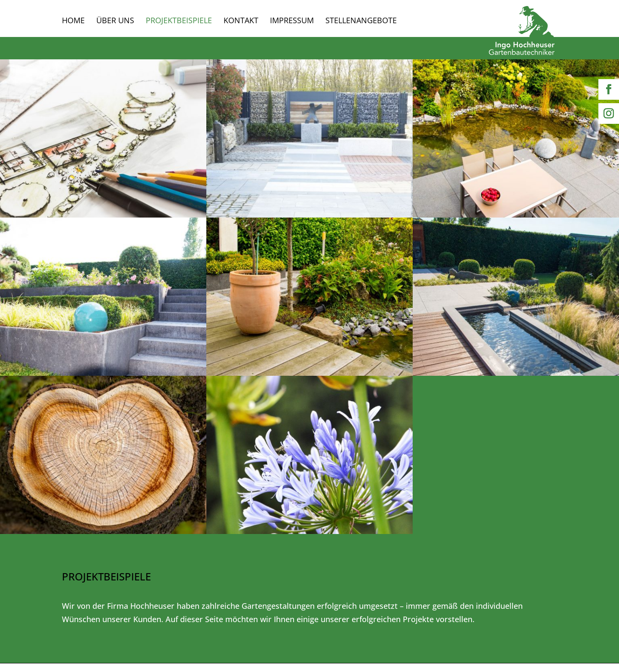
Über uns (115, 21)
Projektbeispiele (179, 21)
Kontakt (241, 21)
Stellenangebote (361, 21)
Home (73, 21)
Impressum (292, 21)
